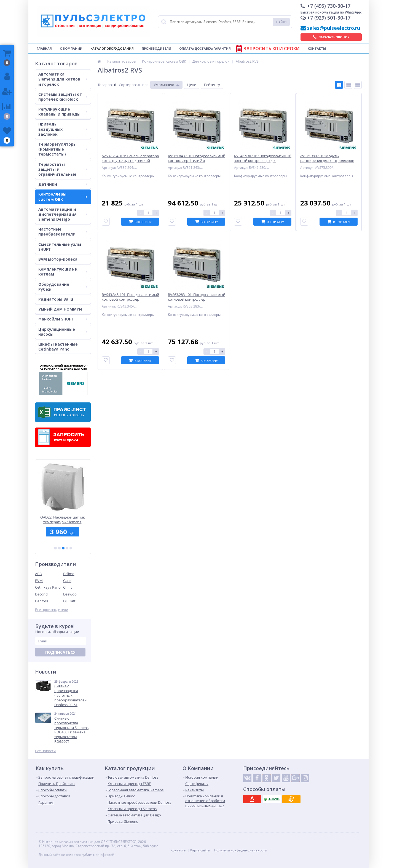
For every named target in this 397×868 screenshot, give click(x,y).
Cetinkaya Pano (48, 587)
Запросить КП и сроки (272, 49)
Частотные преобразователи (63, 232)
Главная (44, 48)
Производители (156, 48)
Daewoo (70, 594)
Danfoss (42, 601)
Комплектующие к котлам (63, 272)
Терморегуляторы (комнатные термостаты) (63, 149)
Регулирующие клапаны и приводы (63, 112)
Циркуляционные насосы (63, 332)
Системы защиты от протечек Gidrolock (63, 97)
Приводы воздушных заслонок (63, 129)
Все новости (45, 751)
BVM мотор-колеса (58, 259)
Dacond (41, 594)
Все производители (52, 610)
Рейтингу (212, 85)
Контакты (317, 48)
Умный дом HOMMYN (60, 309)
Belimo (69, 574)
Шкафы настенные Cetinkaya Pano (58, 347)
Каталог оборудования (112, 48)
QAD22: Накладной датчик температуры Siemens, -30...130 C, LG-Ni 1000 (63, 520)
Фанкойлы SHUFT (63, 319)
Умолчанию (164, 85)
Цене (192, 85)
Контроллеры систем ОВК (63, 197)
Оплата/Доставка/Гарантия (205, 48)
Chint (68, 587)
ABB (38, 574)
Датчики (63, 184)
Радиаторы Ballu (56, 299)
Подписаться (60, 652)
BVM (39, 581)
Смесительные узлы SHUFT (60, 247)
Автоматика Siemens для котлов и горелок (63, 79)
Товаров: (105, 85)
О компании (71, 48)
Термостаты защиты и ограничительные (63, 169)
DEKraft (69, 601)
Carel (67, 581)
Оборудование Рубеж (63, 287)
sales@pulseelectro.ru (334, 28)
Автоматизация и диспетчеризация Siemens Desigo (63, 214)
